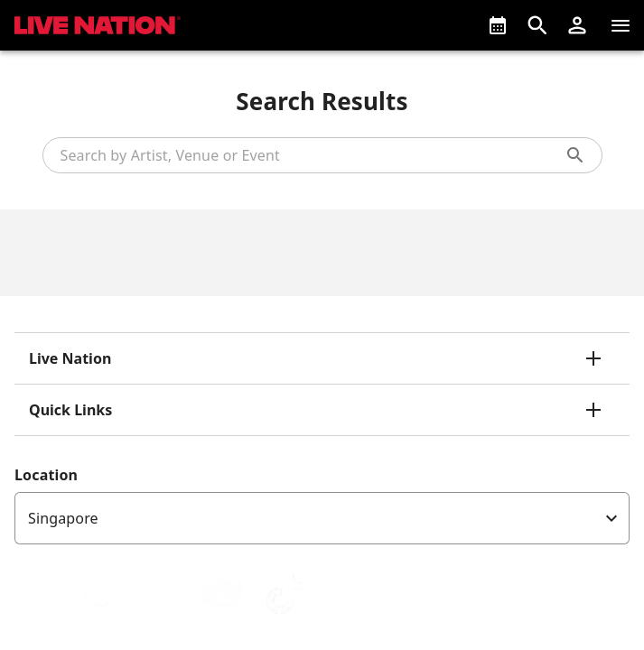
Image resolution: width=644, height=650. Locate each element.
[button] (577, 25)
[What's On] (498, 25)
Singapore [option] (63, 518)
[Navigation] (621, 25)
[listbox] (322, 518)
